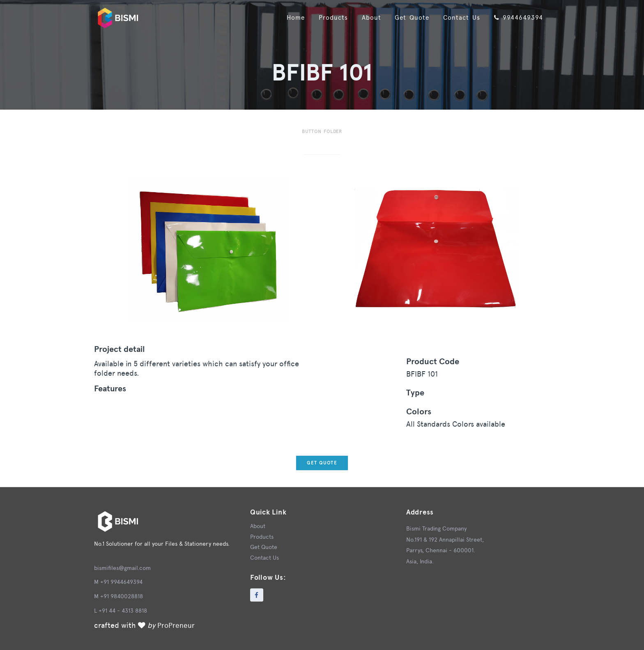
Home (284, 16)
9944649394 (517, 16)
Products (324, 16)
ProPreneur (177, 625)
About (364, 16)
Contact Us (458, 16)
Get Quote (406, 16)
